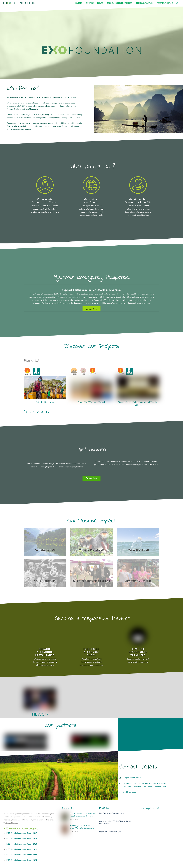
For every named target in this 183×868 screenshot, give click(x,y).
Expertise (90, 3)
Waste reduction (138, 540)
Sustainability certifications (91, 571)
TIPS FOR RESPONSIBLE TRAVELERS (138, 642)
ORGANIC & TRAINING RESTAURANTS (45, 642)
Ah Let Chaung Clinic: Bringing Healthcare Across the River (83, 805)
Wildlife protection (91, 540)
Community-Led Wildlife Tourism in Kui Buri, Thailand (115, 813)
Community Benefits (138, 571)
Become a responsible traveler (119, 3)
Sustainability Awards (145, 3)
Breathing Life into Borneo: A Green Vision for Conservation (82, 817)
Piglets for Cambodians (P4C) (111, 822)
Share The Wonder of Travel (91, 402)
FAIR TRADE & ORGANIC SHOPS (91, 642)
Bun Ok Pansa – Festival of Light (112, 803)
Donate (100, 3)
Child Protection (45, 571)
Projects (78, 3)
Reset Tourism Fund (165, 3)
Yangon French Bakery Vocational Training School (138, 403)
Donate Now (91, 473)
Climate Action (45, 540)
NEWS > (40, 704)
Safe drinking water (45, 402)
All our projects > (38, 412)
